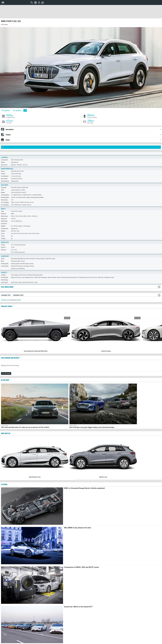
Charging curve (5, 300)
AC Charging (5, 202)
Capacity (4, 188)
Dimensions (5, 216)
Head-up (4, 250)
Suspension (5, 229)
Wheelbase (4, 221)
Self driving (4, 280)
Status (3, 162)
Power (3, 171)
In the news (6, 380)
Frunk (3, 236)
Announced (4, 160)
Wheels (3, 231)
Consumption (5, 195)
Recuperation (5, 197)
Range (3, 192)
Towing (3, 238)
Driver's (3, 247)
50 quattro (6, 110)
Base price (4, 165)
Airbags (3, 275)
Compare (83, 135)
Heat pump (4, 200)
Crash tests (4, 282)
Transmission (5, 181)
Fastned (18, 300)
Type (2, 211)
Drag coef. (4, 219)
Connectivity (5, 266)
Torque (3, 174)
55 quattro (17, 110)
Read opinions (83, 129)
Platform (4, 214)
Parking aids (5, 264)
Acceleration (5, 176)
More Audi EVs (6, 433)
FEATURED (4, 484)
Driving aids (5, 277)
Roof (2, 261)
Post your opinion (6, 373)
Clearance (4, 224)
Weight (3, 226)
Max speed (4, 179)
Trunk (3, 234)
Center (3, 245)
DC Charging (5, 205)
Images (83, 140)
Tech (2, 190)
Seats (3, 259)
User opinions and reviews (11, 358)
